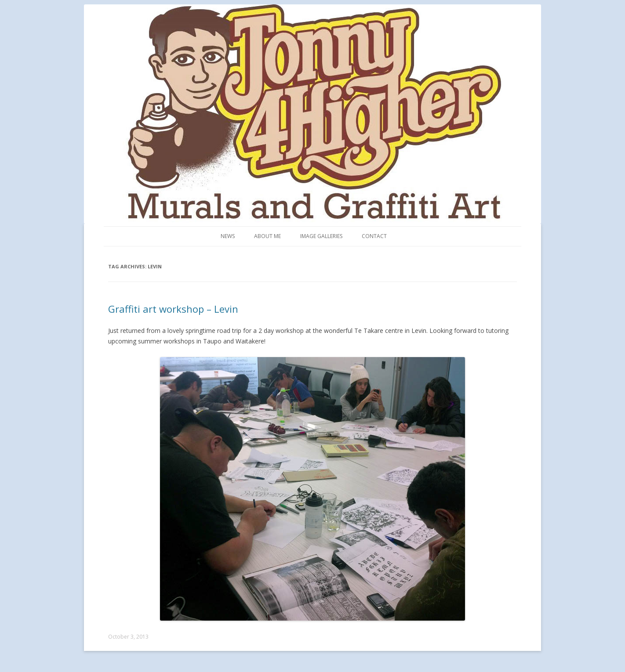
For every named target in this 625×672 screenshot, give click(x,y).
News (228, 236)
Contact (374, 236)
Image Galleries (321, 236)
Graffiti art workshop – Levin (173, 309)
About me (267, 236)
